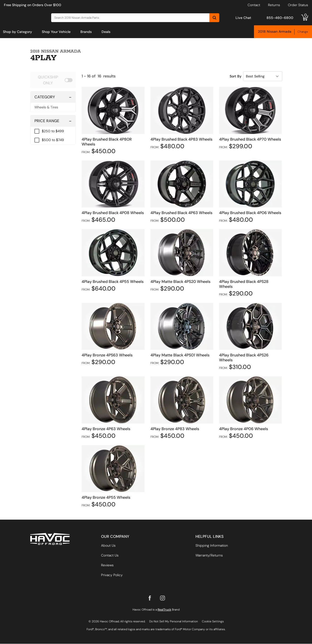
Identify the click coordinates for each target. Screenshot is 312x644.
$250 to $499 (53, 131)
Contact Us (110, 556)
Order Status (298, 5)
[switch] (53, 80)
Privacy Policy (112, 575)
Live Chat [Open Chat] (243, 18)
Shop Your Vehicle (56, 32)
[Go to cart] (305, 18)
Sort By (236, 76)
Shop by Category (17, 32)
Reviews (107, 565)
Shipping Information (212, 546)
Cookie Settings (213, 622)
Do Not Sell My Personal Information (174, 622)
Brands (86, 32)
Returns (274, 5)
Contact (254, 5)
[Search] (130, 18)
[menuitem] (17, 32)
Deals (106, 32)
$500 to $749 (53, 140)
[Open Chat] (230, 18)
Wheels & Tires (46, 107)
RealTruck (164, 610)
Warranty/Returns (209, 556)
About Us (108, 546)
